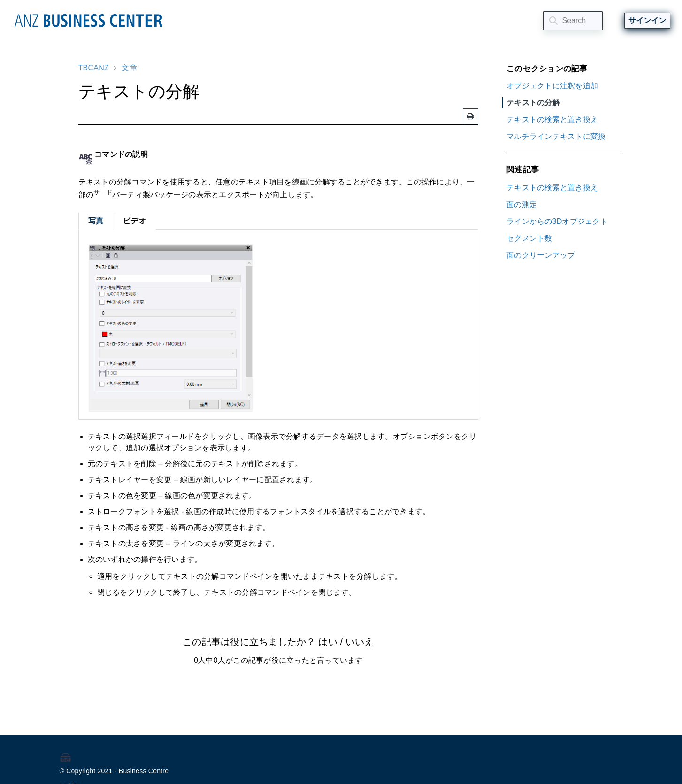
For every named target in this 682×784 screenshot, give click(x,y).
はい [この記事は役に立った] (328, 642)
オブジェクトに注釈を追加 (552, 86)
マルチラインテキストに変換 (556, 136)
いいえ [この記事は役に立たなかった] (360, 642)
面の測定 (522, 204)
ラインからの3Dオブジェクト (557, 221)
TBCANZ (94, 68)
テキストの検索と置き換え (552, 119)
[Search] (573, 21)
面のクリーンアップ (541, 255)
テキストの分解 (533, 103)
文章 (129, 68)
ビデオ (134, 221)
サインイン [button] (648, 20)
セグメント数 (529, 238)
